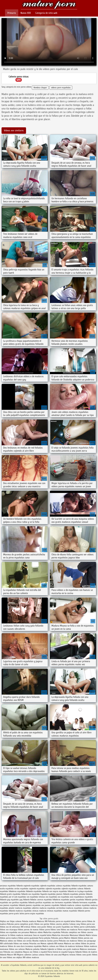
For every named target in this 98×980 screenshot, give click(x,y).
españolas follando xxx (22, 894)
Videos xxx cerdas (25, 941)
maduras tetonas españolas (51, 911)
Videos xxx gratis (54, 927)
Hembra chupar (40, 88)
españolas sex (24, 897)
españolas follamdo (25, 891)
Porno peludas (45, 938)
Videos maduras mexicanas (21, 935)
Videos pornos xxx (85, 938)
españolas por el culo (9, 897)
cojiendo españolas (48, 886)
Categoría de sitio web (46, 13)
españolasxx (79, 897)
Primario (12, 13)
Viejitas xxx (5, 921)
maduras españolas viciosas (27, 911)
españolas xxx (55, 897)
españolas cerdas (13, 889)
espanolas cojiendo (60, 889)
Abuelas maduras (40, 941)
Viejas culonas (16, 921)
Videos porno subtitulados (85, 927)
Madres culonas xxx (51, 946)
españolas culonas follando (80, 889)
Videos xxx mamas (21, 944)
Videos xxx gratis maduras (68, 949)
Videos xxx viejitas (14, 957)
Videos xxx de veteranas (10, 927)
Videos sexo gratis (39, 927)
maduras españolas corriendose (53, 908)
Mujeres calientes (24, 955)
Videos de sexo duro (16, 946)
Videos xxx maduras (69, 930)
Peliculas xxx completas (13, 952)
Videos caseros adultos (59, 924)
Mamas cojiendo (47, 944)
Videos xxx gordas (42, 924)
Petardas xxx (35, 944)
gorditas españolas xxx (45, 902)
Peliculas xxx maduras (68, 941)
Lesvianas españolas (34, 946)
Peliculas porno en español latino (62, 921)
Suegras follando (75, 952)
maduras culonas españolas (79, 905)
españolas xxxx (67, 897)
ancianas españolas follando (11, 886)
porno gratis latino (16, 914)
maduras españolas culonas (77, 908)
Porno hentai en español (57, 952)
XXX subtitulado (7, 944)
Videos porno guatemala (28, 938)
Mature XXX (12, 955)
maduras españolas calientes (27, 908)
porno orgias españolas (34, 914)
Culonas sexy (75, 924)
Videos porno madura (9, 938)
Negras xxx (28, 952)
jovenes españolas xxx (35, 905)
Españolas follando (49, 5)
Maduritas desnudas (61, 935)
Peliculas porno (58, 938)
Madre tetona (91, 935)
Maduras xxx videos (72, 944)
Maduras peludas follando (36, 949)
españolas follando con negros (46, 891)
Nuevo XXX (26, 13)
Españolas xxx (67, 927)
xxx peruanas (24, 932)
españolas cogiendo (28, 889)
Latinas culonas (38, 955)
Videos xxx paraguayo (87, 941)
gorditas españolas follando (23, 902)
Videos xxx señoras (17, 949)
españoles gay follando (20, 900)
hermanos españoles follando (67, 902)
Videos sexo (55, 930)
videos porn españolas (61, 88)
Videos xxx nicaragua (9, 930)
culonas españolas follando (67, 886)
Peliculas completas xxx (71, 932)
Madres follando (71, 938)
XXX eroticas (26, 927)
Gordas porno (53, 941)
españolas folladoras (8, 891)
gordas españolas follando (81, 900)
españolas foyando (39, 894)
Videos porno (81, 921)
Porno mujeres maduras (88, 930)
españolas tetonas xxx (39, 897)
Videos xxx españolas (9, 932)
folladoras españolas (61, 900)
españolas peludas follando (81, 894)
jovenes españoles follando (56, 905)
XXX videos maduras (31, 957)
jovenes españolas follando (14, 905)
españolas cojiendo (44, 889)
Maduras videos (36, 932)
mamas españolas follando (73, 911)
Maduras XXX (42, 921)
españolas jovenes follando (59, 894)
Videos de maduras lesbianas (72, 946)
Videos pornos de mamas (28, 930)
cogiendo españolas (31, 886)
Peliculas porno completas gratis (20, 924)
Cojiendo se (52, 949)
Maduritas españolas (52, 932)
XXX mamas (59, 944)
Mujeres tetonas (69, 955)
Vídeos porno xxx (88, 924)
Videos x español (40, 952)
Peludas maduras (29, 921)
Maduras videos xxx (8, 941)
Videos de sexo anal (53, 955)
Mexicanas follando (77, 935)
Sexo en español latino (42, 935)
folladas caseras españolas (41, 900)
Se (9, 935)
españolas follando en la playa (71, 891)
